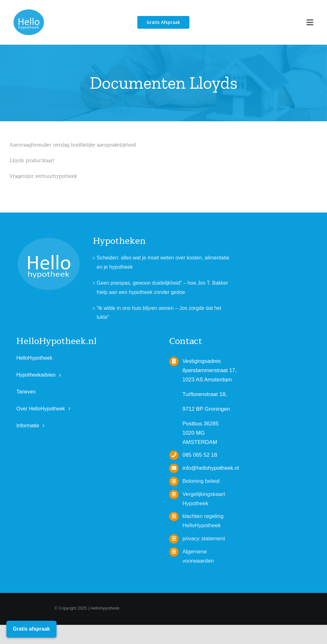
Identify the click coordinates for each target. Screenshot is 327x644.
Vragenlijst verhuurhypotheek (43, 176)
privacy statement (204, 539)
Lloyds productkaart (32, 161)
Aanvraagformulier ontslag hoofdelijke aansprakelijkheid (73, 145)
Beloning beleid (201, 481)
